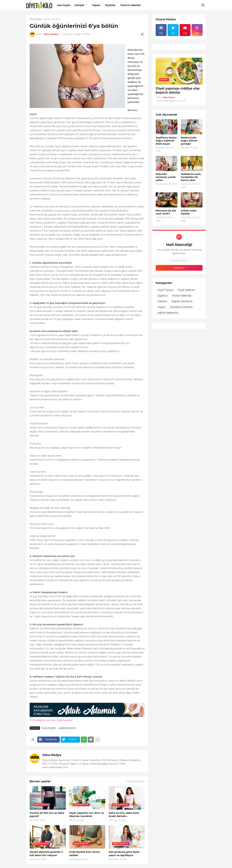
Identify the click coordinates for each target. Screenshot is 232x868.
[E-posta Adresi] (179, 260)
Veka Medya (52, 755)
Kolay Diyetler (52, 19)
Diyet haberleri (187, 290)
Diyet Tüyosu (165, 290)
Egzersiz (163, 296)
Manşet (79, 5)
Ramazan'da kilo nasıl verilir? (166, 212)
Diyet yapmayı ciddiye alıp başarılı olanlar (178, 91)
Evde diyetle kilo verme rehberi (84, 854)
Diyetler (110, 5)
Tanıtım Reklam (131, 5)
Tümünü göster (136, 781)
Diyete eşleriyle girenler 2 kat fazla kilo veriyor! (46, 854)
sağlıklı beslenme (67, 728)
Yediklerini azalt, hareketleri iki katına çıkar (191, 177)
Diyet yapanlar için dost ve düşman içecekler (86, 815)
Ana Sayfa (64, 5)
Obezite (162, 301)
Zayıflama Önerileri (181, 307)
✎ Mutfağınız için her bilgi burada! (51, 720)
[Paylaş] (142, 34)
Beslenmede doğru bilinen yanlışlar (189, 141)
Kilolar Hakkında (182, 296)
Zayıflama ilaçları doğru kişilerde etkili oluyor (166, 141)
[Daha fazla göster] (98, 740)
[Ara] (203, 5)
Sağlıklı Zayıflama (182, 301)
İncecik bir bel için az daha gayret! (47, 815)
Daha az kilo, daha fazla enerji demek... (124, 815)
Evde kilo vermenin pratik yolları (166, 177)
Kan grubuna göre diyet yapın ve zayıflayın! (124, 854)
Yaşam (96, 5)
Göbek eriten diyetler (189, 212)
